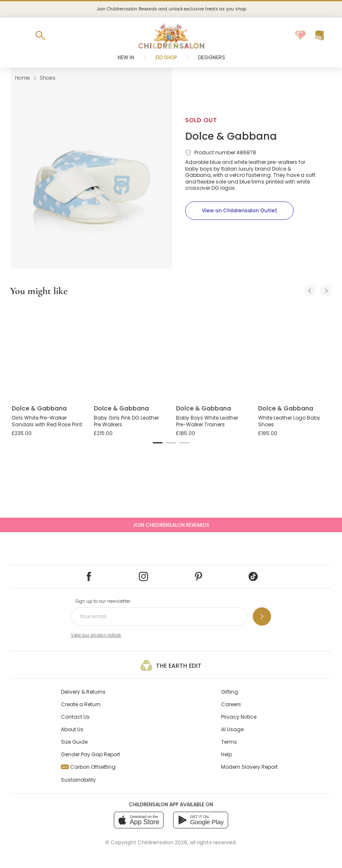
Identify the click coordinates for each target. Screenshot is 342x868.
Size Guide (74, 742)
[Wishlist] (300, 35)
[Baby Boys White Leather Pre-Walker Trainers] (212, 351)
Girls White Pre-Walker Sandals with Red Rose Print (47, 421)
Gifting (230, 692)
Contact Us (75, 717)
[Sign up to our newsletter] (262, 616)
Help (226, 754)
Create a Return (81, 704)
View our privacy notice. (96, 635)
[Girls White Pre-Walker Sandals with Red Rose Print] (48, 351)
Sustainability (78, 780)
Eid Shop (166, 57)
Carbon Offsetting (88, 767)
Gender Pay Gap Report (91, 754)
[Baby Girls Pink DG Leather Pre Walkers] (130, 351)
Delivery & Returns (83, 692)
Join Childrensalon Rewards (171, 525)
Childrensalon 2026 (162, 842)
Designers (212, 57)
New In (126, 57)
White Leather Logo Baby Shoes (289, 421)
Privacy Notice (239, 717)
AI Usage (232, 729)
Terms (229, 742)
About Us (72, 729)
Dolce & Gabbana (231, 136)
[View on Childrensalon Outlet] (239, 211)
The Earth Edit (171, 665)
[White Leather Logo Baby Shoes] (294, 351)
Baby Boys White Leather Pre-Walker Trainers (207, 421)
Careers (231, 704)
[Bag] (319, 35)
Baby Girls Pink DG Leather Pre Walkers (126, 421)
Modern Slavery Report (249, 767)
